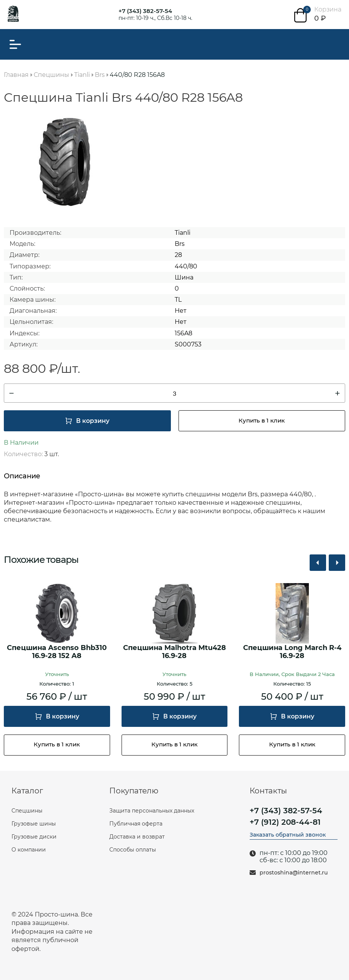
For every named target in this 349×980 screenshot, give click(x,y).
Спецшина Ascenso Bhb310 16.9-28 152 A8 (57, 652)
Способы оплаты (133, 850)
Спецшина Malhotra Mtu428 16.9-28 (174, 652)
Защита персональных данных (152, 811)
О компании (29, 850)
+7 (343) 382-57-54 (145, 11)
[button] (318, 563)
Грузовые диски (34, 837)
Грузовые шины (34, 824)
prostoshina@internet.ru (294, 873)
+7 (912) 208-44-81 (285, 822)
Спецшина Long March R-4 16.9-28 (292, 652)
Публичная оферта (136, 824)
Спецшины (27, 811)
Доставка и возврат (137, 837)
